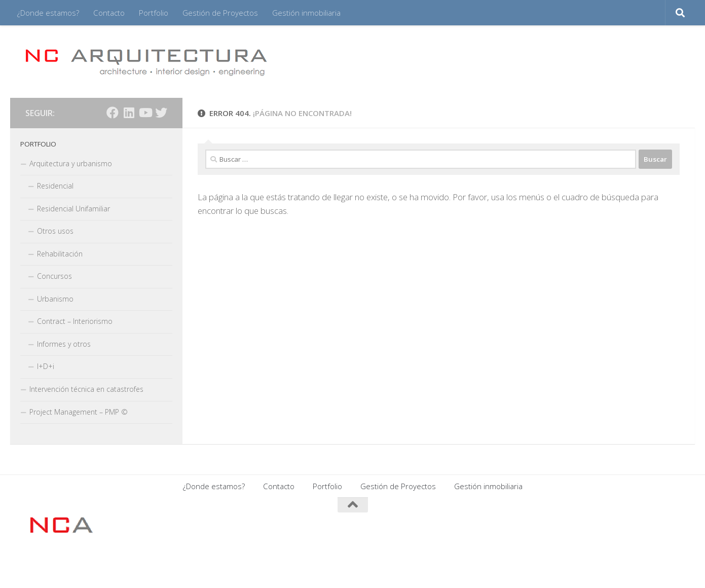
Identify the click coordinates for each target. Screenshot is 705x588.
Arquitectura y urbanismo (71, 163)
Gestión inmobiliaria (306, 13)
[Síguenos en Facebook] (113, 113)
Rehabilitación (60, 254)
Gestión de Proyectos (220, 13)
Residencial (55, 186)
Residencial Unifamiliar (73, 209)
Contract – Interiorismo (75, 321)
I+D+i (46, 366)
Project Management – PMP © (79, 412)
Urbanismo (55, 299)
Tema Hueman (149, 567)
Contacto (109, 13)
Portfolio (154, 13)
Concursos (54, 276)
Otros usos (55, 231)
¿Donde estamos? (48, 13)
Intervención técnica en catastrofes (86, 389)
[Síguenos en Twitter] (161, 113)
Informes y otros (64, 344)
